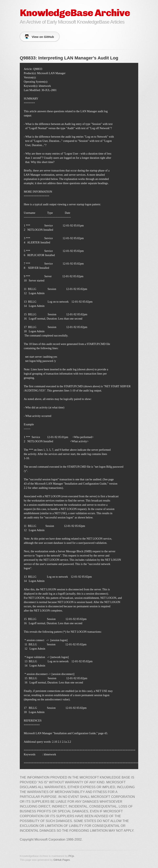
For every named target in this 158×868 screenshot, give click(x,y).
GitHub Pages (62, 860)
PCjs (71, 856)
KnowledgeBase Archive (75, 13)
